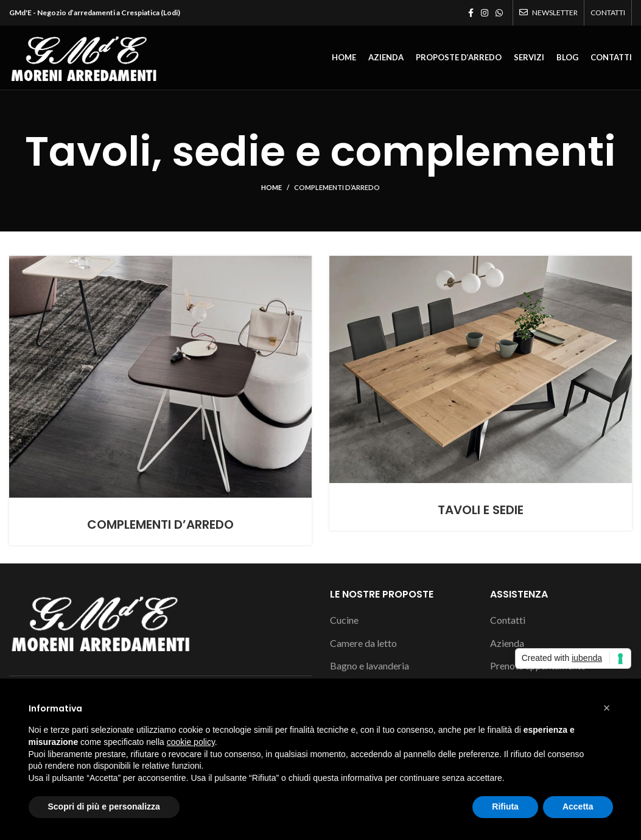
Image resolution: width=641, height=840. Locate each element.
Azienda (507, 643)
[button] (607, 708)
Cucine (344, 620)
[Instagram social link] (485, 13)
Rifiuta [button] (505, 806)
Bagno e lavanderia (370, 665)
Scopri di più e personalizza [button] (104, 806)
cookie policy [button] (191, 742)
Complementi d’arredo (337, 187)
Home (271, 187)
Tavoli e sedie (481, 510)
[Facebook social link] (471, 13)
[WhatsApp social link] (499, 13)
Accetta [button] (578, 806)
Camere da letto (363, 643)
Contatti (508, 620)
